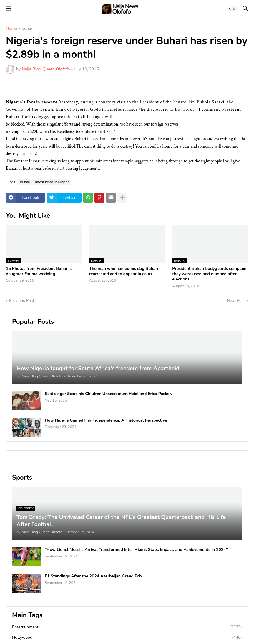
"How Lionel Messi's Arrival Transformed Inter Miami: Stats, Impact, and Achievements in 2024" (136, 550)
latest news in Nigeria (52, 182)
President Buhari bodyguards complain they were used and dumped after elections (209, 274)
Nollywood (127, 638)
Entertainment (127, 627)
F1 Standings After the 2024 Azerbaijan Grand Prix (93, 576)
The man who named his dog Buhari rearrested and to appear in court (124, 271)
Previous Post (22, 301)
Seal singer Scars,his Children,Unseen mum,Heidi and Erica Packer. (108, 394)
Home (11, 29)
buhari (28, 29)
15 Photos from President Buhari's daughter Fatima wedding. (39, 271)
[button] (8, 9)
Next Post (236, 301)
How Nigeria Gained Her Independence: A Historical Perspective (106, 420)
